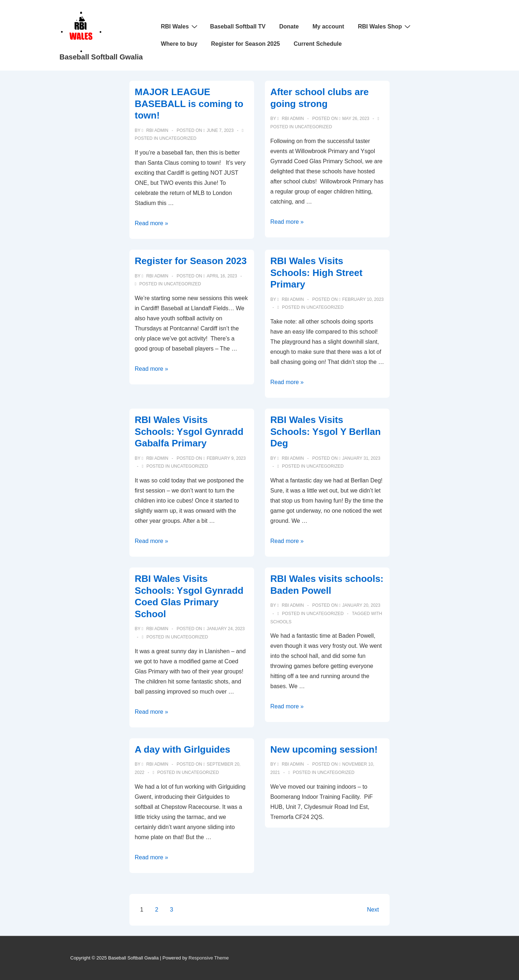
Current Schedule (318, 44)
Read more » (152, 223)
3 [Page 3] (172, 910)
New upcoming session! (324, 749)
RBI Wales (180, 26)
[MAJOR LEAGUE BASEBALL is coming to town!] (220, 130)
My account (328, 26)
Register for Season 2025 (246, 44)
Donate (289, 26)
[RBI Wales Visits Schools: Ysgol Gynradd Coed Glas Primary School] (226, 629)
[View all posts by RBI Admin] (156, 130)
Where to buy (179, 44)
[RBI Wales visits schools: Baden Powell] (361, 605)
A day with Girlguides (183, 749)
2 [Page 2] (157, 910)
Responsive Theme (209, 958)
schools (281, 622)
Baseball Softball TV (238, 26)
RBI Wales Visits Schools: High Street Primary (316, 273)
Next (373, 910)
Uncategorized (178, 138)
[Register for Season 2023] (222, 276)
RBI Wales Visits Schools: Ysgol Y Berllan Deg (325, 431)
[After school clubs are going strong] (356, 119)
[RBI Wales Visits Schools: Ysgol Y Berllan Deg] (361, 458)
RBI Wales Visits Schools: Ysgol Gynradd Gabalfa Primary (189, 431)
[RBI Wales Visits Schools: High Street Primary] (363, 299)
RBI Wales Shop (385, 26)
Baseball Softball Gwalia (101, 57)
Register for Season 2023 (191, 261)
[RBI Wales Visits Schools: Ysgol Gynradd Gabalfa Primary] (226, 458)
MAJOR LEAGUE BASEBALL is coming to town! (189, 104)
